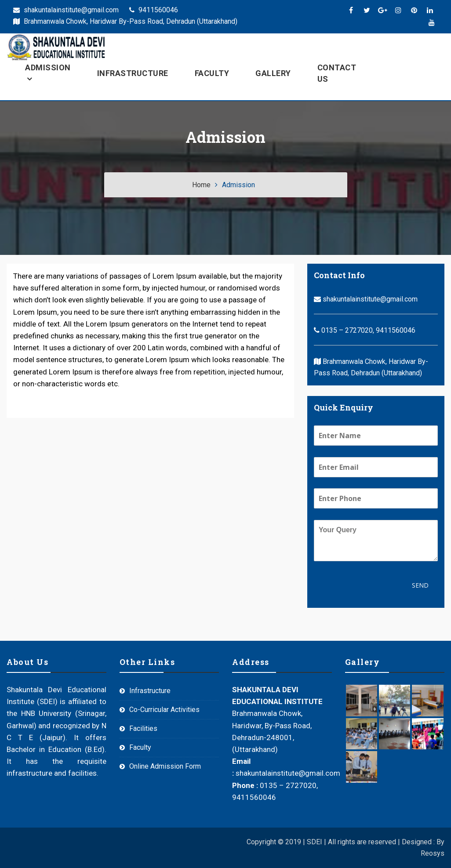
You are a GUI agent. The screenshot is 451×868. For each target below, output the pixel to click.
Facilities (143, 728)
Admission (48, 67)
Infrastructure (133, 73)
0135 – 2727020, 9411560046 (365, 330)
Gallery (273, 73)
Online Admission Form (165, 766)
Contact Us (337, 73)
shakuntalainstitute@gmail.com (66, 10)
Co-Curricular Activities (164, 710)
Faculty (212, 73)
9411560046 (154, 10)
